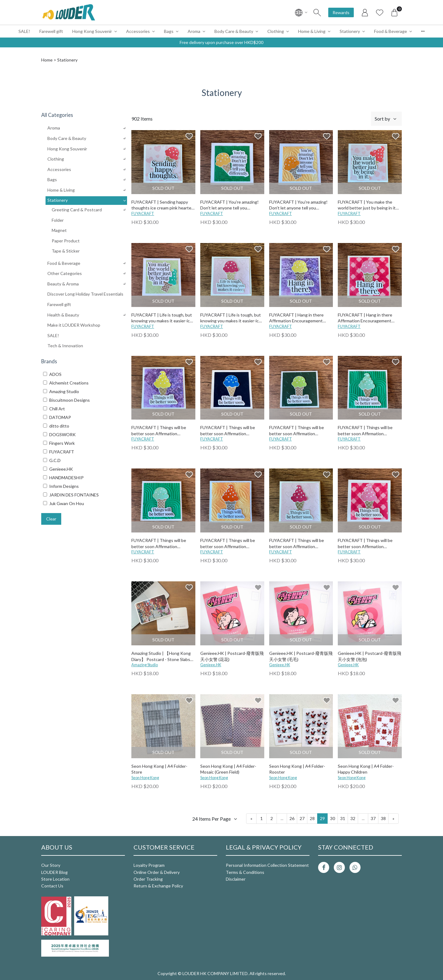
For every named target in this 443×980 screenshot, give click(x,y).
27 (302, 818)
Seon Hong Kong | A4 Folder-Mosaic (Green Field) (228, 769)
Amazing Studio (145, 665)
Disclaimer (236, 879)
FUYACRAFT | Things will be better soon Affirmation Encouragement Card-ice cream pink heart (299, 544)
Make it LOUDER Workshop (74, 325)
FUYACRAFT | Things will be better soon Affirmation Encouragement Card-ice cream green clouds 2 (368, 431)
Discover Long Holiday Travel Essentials (85, 294)
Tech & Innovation (65, 346)
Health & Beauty (63, 315)
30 (333, 818)
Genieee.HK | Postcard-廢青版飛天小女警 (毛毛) (301, 656)
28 (312, 818)
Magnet (59, 230)
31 (343, 818)
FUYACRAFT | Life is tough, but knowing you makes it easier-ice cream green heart (162, 318)
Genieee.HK (211, 665)
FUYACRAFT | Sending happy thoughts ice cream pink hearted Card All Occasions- (163, 205)
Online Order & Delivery (157, 872)
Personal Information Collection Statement (267, 865)
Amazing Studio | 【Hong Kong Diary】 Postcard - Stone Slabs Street (161, 657)
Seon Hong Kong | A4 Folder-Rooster (297, 769)
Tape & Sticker (66, 251)
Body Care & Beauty (234, 31)
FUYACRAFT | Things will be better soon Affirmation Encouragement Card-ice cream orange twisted (231, 544)
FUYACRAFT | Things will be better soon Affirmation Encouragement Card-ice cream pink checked (368, 544)
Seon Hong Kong (145, 778)
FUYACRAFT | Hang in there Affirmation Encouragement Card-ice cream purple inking (296, 318)
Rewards (341, 12)
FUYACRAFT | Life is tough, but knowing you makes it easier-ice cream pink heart (231, 318)
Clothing (276, 31)
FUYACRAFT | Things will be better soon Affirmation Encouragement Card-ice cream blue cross (231, 431)
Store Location (55, 879)
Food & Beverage (391, 31)
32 (353, 818)
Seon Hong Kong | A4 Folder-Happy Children (366, 769)
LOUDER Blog (54, 872)
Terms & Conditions (245, 872)
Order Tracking (148, 879)
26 (292, 818)
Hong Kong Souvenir (92, 31)
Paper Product (66, 241)
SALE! (24, 31)
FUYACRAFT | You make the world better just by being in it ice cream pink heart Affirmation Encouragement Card (368, 205)
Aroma (194, 31)
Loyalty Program (149, 865)
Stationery (350, 31)
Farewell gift (51, 31)
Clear (51, 519)
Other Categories (65, 273)
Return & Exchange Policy (158, 886)
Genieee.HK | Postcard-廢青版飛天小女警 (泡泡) (369, 656)
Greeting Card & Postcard (77, 210)
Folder (58, 220)
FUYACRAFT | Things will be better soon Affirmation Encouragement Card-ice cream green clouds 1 (162, 544)
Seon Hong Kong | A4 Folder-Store (159, 769)
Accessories (138, 31)
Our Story (51, 865)
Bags (169, 31)
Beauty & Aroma (63, 284)
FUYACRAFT (143, 214)
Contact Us (52, 886)
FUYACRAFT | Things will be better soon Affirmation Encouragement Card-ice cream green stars (299, 431)
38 (383, 818)
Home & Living (312, 31)
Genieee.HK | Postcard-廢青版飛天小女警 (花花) (232, 656)
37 (373, 818)
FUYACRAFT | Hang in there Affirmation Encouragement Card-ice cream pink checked (365, 318)
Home (47, 60)
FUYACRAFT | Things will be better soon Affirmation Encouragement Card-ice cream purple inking (162, 431)
